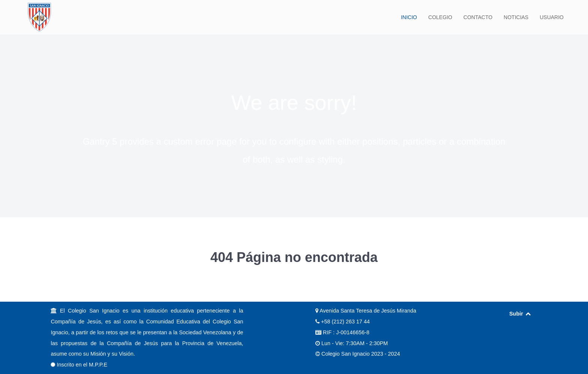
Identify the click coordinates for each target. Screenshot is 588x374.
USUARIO (552, 17)
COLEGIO (440, 17)
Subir (520, 314)
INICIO (409, 17)
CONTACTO (478, 17)
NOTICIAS (516, 17)
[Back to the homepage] (39, 17)
